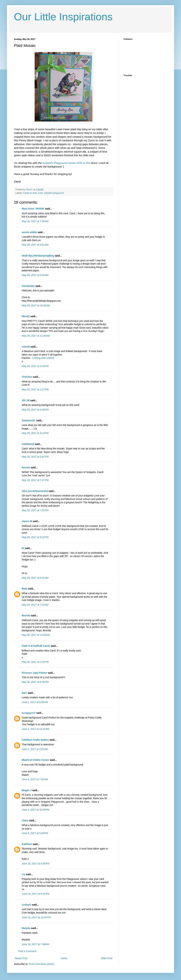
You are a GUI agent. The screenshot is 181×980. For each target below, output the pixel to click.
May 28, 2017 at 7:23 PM (35, 510)
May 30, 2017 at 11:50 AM (36, 635)
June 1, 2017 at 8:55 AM (35, 702)
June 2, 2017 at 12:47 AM (36, 729)
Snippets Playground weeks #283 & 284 (66, 163)
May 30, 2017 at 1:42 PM (35, 662)
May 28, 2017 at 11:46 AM (36, 336)
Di (23, 548)
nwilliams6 (28, 444)
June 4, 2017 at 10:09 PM (36, 810)
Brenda (26, 615)
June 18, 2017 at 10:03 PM (36, 917)
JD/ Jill (26, 400)
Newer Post (21, 958)
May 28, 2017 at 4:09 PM (35, 410)
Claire (25, 820)
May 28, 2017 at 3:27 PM (35, 390)
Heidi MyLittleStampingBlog (38, 256)
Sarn (24, 693)
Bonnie (26, 467)
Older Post (107, 958)
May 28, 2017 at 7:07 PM (35, 480)
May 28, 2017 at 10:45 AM (36, 305)
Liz (23, 874)
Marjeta (26, 928)
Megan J (27, 790)
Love (40, 193)
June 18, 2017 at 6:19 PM (36, 894)
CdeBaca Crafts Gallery (35, 740)
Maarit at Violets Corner (35, 760)
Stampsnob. (29, 420)
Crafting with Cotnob (43, 358)
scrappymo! (29, 713)
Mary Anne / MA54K (33, 209)
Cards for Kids (30, 193)
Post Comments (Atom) (42, 964)
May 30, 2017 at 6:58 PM (35, 682)
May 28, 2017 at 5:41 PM (35, 457)
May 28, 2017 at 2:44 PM (35, 366)
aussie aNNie (29, 232)
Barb (25, 589)
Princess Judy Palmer (34, 673)
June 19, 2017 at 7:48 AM (36, 944)
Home (64, 958)
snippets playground (54, 193)
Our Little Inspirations (63, 17)
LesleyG (26, 905)
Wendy (26, 316)
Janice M (27, 521)
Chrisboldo (28, 286)
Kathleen (27, 844)
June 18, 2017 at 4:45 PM (36, 864)
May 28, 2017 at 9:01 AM (35, 245)
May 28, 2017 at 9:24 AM (35, 275)
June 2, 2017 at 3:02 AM (35, 749)
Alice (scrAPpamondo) (35, 491)
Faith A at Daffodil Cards (36, 646)
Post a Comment (27, 951)
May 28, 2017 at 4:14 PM (35, 433)
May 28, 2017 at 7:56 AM (35, 221)
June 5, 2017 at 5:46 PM (35, 833)
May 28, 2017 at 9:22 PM (35, 537)
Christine (27, 377)
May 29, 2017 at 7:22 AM (35, 605)
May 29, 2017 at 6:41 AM (35, 578)
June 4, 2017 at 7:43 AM (35, 779)
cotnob (26, 347)
